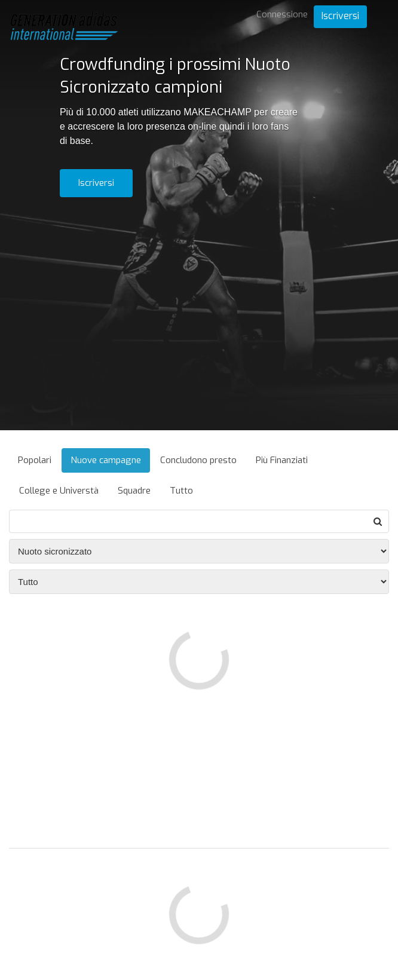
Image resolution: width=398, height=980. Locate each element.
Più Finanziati (282, 460)
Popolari (35, 460)
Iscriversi (340, 16)
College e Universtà (59, 491)
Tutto (181, 491)
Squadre (134, 491)
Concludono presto (198, 460)
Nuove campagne (106, 460)
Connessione (282, 14)
